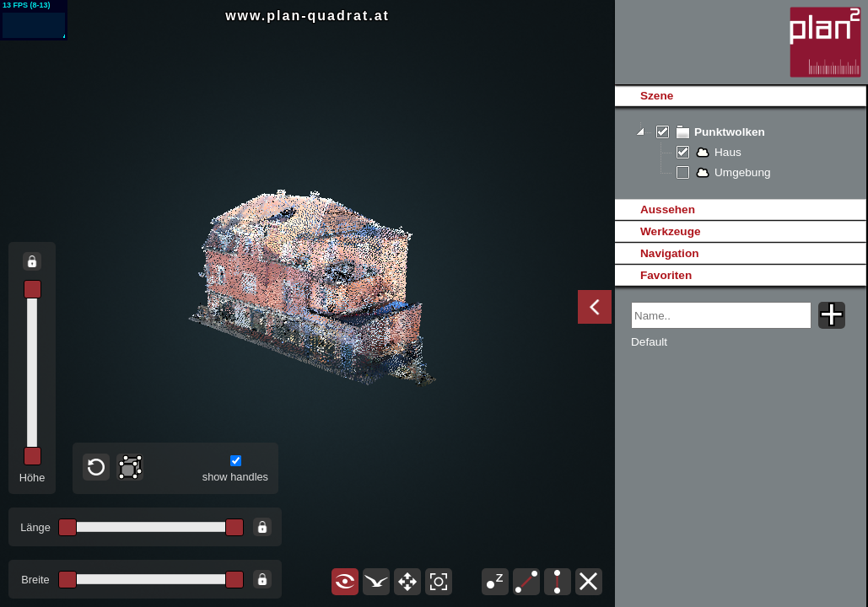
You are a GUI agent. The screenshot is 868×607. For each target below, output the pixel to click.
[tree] (740, 153)
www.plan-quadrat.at (307, 16)
